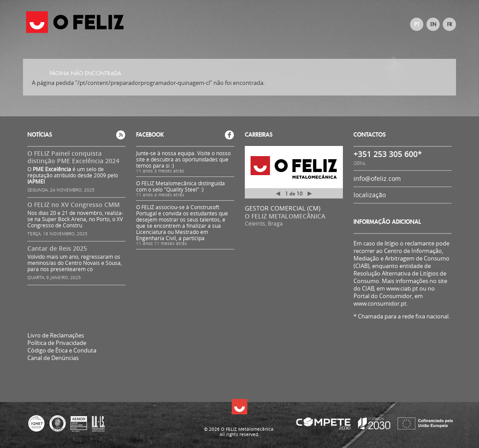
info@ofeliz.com (377, 178)
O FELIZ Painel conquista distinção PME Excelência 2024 (73, 157)
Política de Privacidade (57, 343)
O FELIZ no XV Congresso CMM (74, 205)
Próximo (310, 194)
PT (417, 24)
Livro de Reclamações (56, 335)
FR (450, 24)
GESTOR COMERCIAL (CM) (283, 208)
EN (433, 24)
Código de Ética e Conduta (62, 350)
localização (370, 195)
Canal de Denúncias (53, 358)
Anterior (278, 195)
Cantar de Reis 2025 (57, 248)
